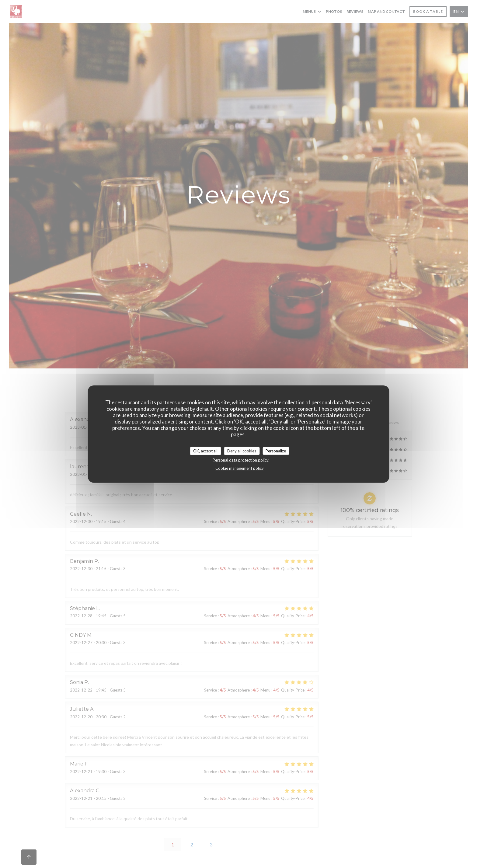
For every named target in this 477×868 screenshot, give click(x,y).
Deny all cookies (242, 451)
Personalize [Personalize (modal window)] (276, 451)
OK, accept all (205, 451)
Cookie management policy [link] (240, 468)
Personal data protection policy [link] (241, 460)
